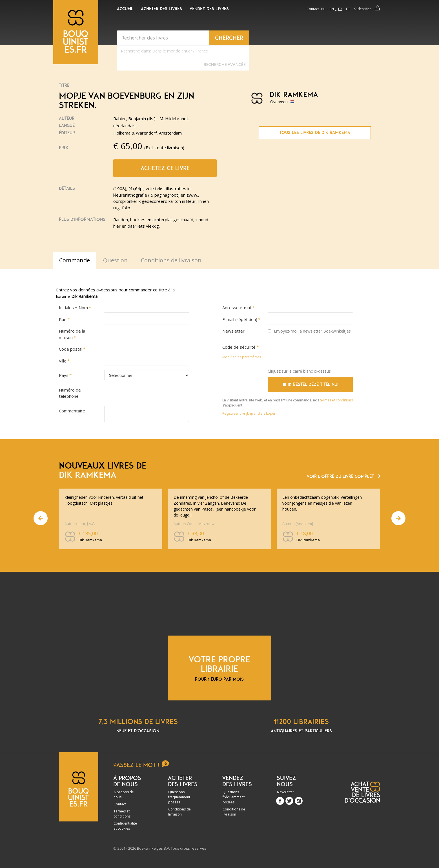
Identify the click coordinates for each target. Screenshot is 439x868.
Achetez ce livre (165, 168)
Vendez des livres (209, 9)
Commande (75, 260)
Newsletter (233, 331)
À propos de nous (124, 795)
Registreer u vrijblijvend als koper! (249, 413)
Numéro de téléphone (70, 393)
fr (340, 9)
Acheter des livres (161, 9)
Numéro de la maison (72, 334)
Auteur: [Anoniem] (298, 524)
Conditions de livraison (179, 812)
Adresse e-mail (237, 307)
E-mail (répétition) (240, 319)
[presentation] (311, 353)
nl (323, 9)
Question (115, 260)
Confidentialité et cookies (125, 826)
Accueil (125, 9)
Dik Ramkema (294, 95)
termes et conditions (336, 400)
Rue (63, 319)
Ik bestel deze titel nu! (310, 384)
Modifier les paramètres (242, 357)
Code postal (71, 349)
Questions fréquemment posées (179, 797)
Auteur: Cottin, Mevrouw (194, 524)
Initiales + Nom (73, 307)
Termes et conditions (122, 814)
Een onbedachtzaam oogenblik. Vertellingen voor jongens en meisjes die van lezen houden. (322, 503)
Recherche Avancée (224, 64)
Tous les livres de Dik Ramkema (315, 133)
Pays (64, 375)
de (348, 9)
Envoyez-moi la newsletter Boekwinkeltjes (309, 331)
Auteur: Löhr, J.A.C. (80, 524)
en (332, 9)
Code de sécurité (239, 347)
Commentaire (72, 411)
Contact (313, 9)
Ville (63, 361)
